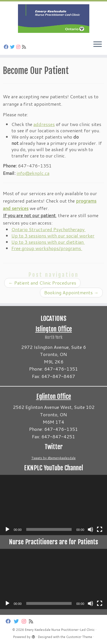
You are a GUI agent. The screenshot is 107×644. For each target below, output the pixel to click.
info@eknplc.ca (33, 173)
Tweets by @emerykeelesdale (53, 458)
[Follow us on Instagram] (19, 47)
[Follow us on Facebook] (7, 47)
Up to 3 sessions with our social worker (53, 236)
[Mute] (90, 529)
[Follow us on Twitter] (13, 47)
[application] (53, 505)
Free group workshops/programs (47, 248)
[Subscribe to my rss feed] (25, 47)
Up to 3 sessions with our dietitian (48, 242)
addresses (44, 124)
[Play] (7, 529)
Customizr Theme (79, 637)
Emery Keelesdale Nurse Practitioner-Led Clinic (60, 630)
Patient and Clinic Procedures (42, 283)
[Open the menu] (98, 45)
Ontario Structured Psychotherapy (49, 229)
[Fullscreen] (100, 529)
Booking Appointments (71, 292)
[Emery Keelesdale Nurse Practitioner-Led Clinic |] (53, 19)
